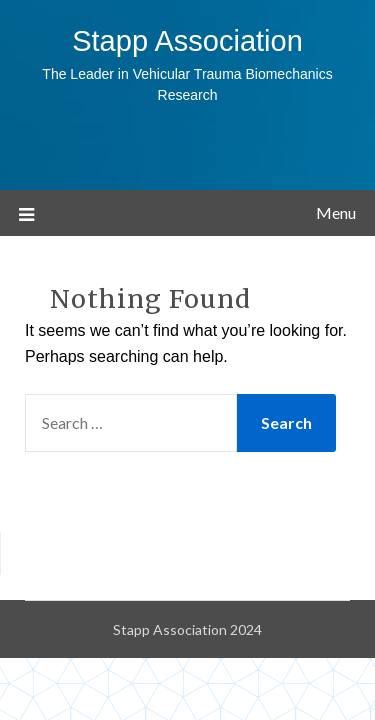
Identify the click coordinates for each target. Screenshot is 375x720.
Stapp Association (187, 41)
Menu (336, 212)
